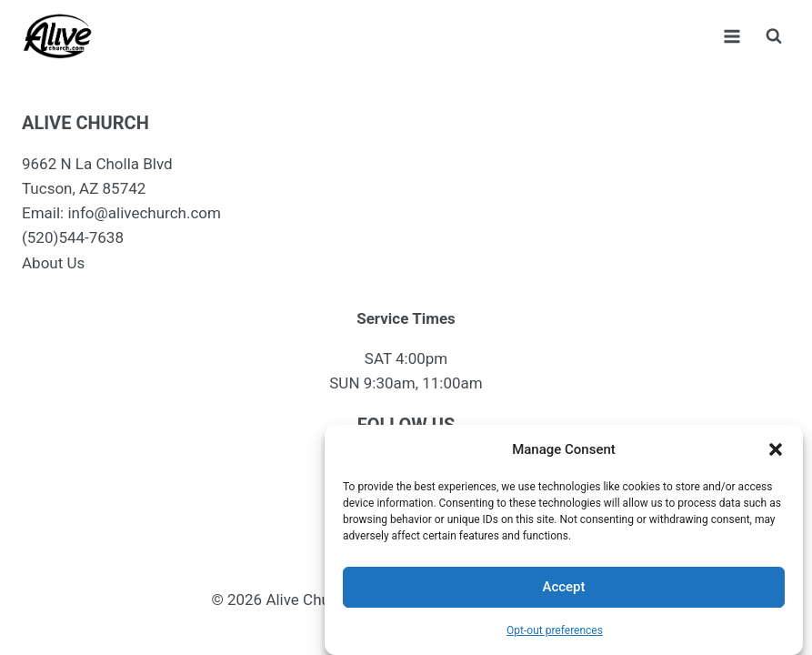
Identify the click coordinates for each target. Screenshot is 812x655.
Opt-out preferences (555, 630)
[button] (776, 449)
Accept (563, 587)
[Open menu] (732, 36)
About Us (53, 263)
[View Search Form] (774, 36)
